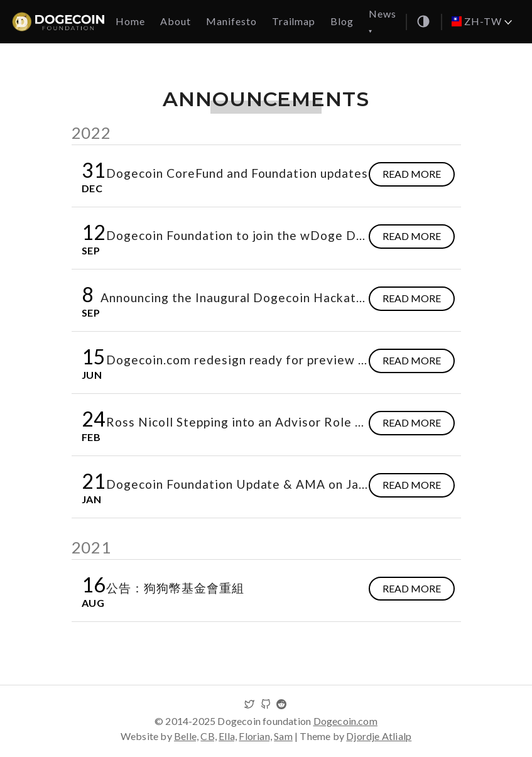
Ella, (228, 736)
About (176, 21)
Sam (283, 736)
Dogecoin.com (345, 721)
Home (130, 21)
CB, (209, 736)
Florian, (255, 736)
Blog (342, 21)
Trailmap (294, 21)
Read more (412, 174)
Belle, (186, 736)
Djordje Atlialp (379, 736)
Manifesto (231, 21)
